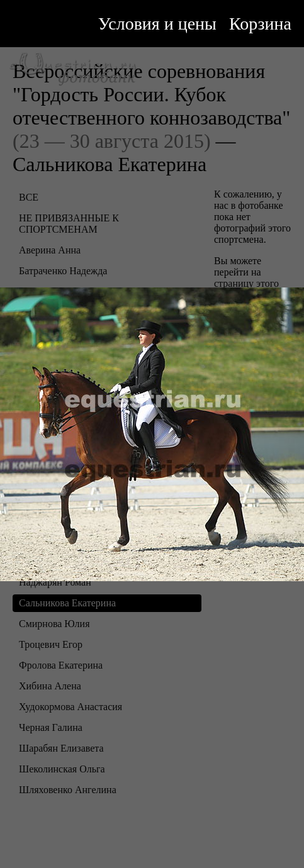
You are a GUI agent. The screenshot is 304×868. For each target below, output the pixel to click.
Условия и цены (157, 24)
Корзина (260, 24)
